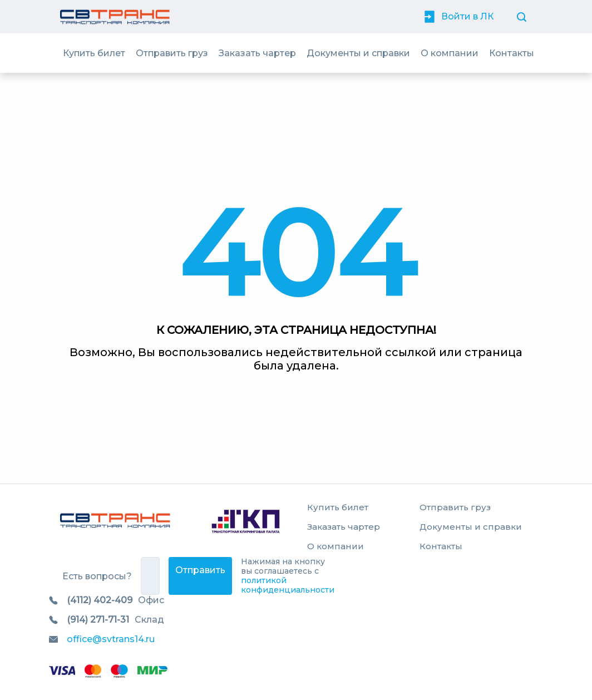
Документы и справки (358, 53)
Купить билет (94, 53)
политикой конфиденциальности (288, 585)
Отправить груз (172, 53)
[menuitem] (94, 53)
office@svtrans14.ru (111, 639)
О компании (450, 53)
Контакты (512, 53)
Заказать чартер (257, 53)
